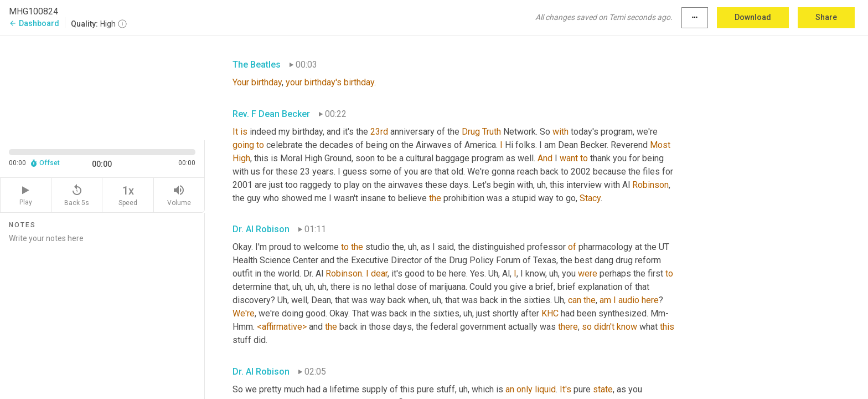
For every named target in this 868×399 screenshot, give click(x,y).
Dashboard (34, 23)
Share (826, 17)
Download (753, 17)
